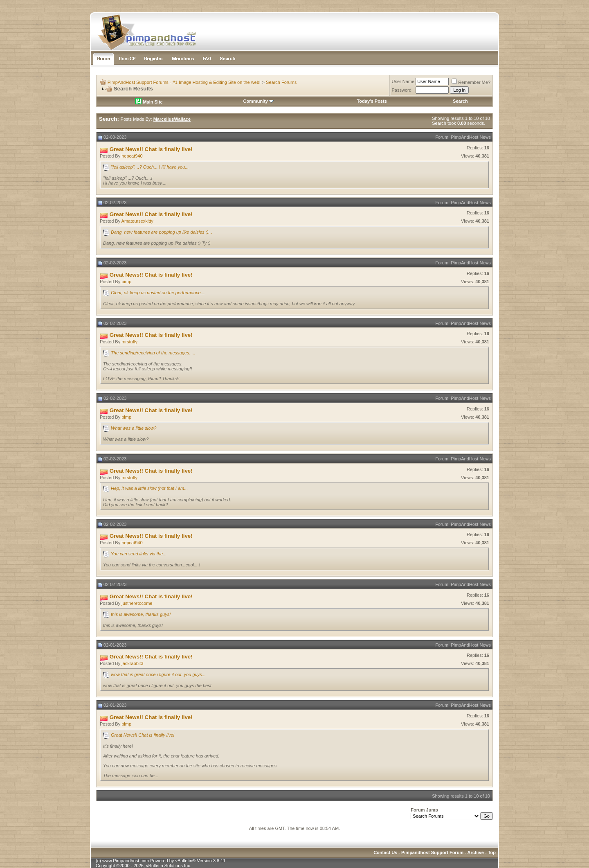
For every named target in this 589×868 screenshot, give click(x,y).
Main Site (149, 102)
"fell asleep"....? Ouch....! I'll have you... (150, 167)
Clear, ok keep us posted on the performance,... (158, 293)
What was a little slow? (134, 428)
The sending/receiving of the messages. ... (153, 353)
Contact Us (385, 852)
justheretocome (137, 603)
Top (492, 852)
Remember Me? (471, 82)
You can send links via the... (139, 554)
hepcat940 (132, 156)
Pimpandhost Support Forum (432, 852)
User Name (403, 81)
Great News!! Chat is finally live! (143, 735)
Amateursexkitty (137, 221)
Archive (476, 852)
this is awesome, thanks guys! (141, 614)
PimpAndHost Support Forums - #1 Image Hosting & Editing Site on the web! (184, 82)
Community (258, 101)
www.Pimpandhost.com (126, 861)
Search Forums (281, 82)
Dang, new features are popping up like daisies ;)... (162, 232)
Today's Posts (372, 101)
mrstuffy (129, 342)
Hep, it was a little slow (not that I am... (149, 488)
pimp (126, 282)
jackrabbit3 (132, 663)
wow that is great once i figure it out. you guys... (158, 674)
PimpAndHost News (471, 137)
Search (460, 101)
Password (402, 90)
